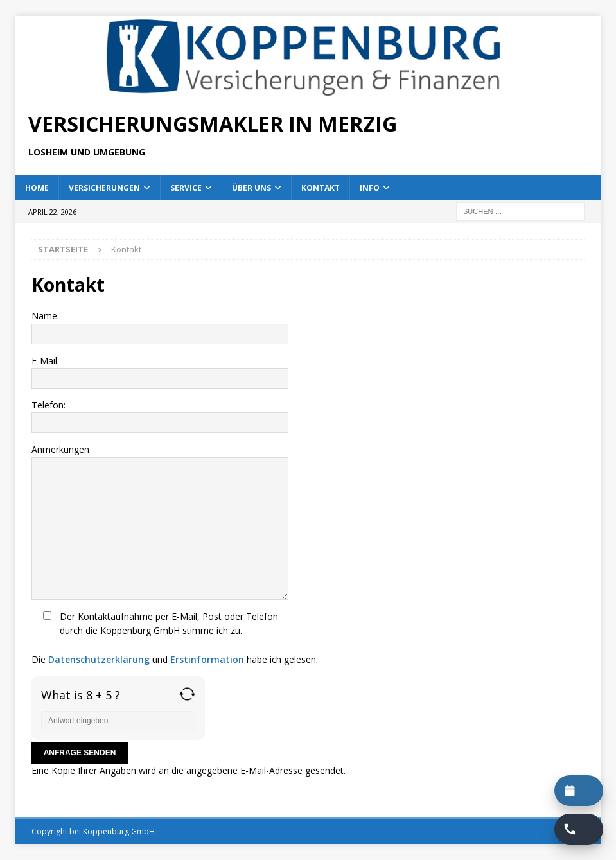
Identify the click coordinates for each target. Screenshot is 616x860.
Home (37, 188)
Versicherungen (104, 188)
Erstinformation (207, 659)
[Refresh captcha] (187, 694)
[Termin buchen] (579, 791)
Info (370, 188)
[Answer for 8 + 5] (118, 721)
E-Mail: (308, 372)
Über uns (251, 188)
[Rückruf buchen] (579, 829)
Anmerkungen (308, 521)
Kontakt (321, 188)
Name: (308, 327)
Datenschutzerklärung (99, 659)
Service (186, 188)
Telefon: (308, 416)
